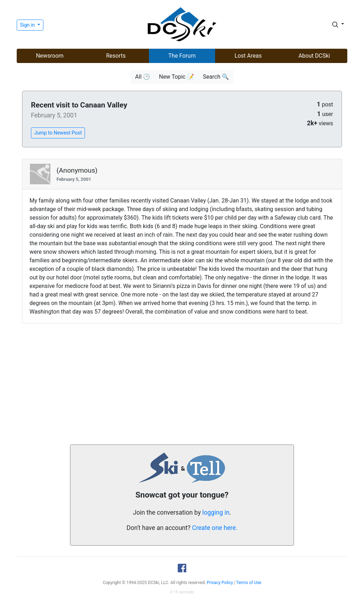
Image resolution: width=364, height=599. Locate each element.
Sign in (28, 25)
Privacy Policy (220, 583)
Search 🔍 (216, 77)
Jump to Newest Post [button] (58, 133)
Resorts (116, 56)
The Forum (182, 56)
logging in (216, 513)
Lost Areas (248, 56)
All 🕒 (143, 77)
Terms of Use (249, 583)
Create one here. (215, 528)
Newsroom (50, 56)
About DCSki (314, 56)
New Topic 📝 (176, 77)
